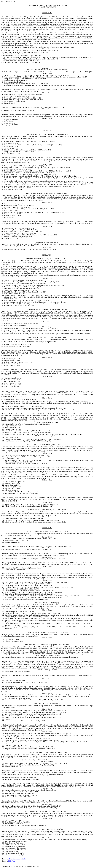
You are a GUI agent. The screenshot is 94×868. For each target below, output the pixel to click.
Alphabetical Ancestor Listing (17, 859)
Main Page (12, 861)
